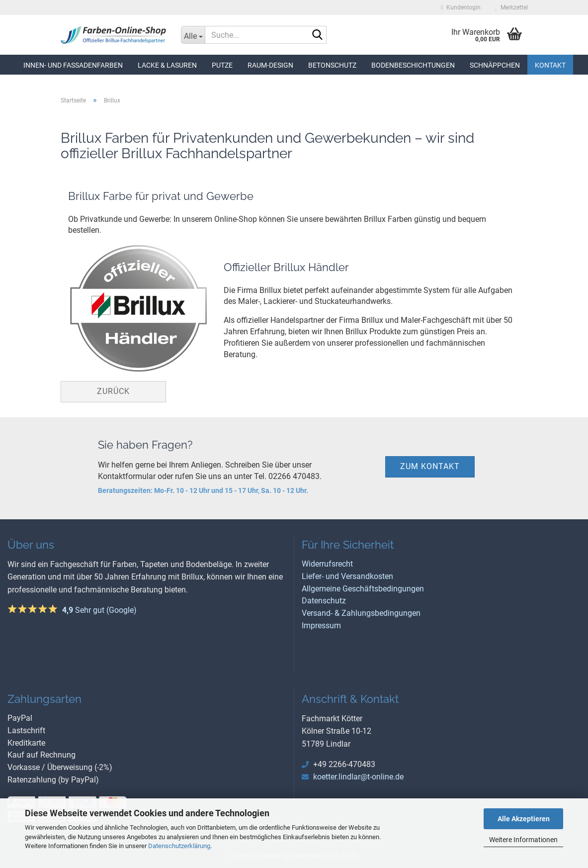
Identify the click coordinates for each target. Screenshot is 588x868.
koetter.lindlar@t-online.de (358, 777)
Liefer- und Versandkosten (347, 576)
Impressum (321, 626)
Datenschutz (324, 601)
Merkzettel (512, 7)
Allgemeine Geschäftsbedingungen (363, 589)
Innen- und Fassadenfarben (73, 65)
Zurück (113, 391)
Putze (222, 65)
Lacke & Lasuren (167, 65)
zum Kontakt (430, 466)
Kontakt (550, 65)
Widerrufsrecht (327, 564)
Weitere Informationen (523, 840)
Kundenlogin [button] (461, 7)
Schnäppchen (495, 65)
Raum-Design (270, 65)
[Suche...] (193, 35)
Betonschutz (332, 65)
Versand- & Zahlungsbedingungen (361, 613)
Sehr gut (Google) (99, 610)
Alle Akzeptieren (524, 819)
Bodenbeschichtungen (413, 65)
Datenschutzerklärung (179, 846)
